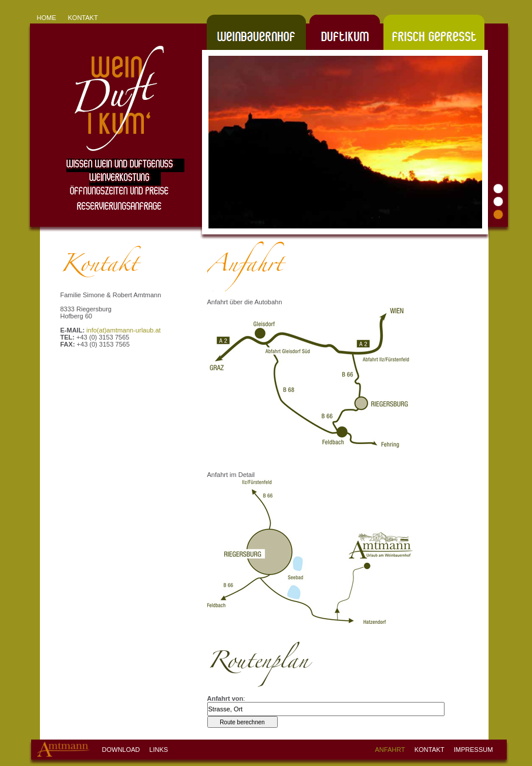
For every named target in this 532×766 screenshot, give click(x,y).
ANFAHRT (390, 750)
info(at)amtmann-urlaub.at (124, 330)
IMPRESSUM (474, 750)
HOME (47, 18)
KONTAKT (83, 18)
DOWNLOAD (121, 750)
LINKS (159, 750)
